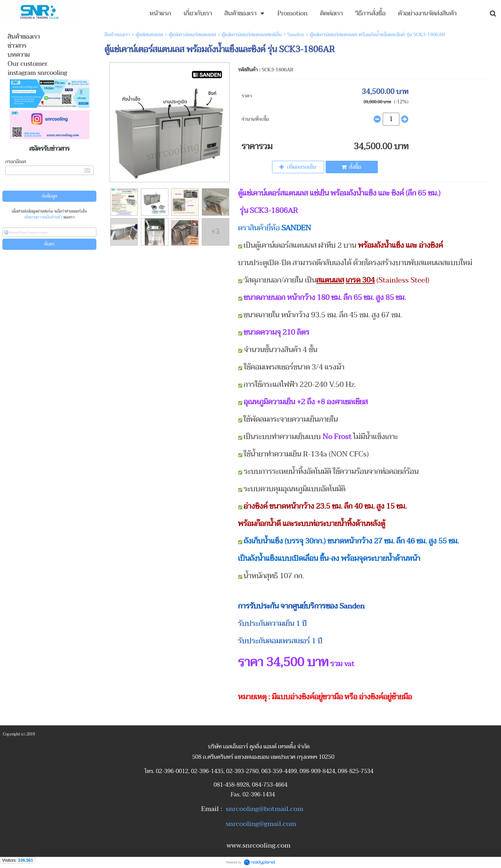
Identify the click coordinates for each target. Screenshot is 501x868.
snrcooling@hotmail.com (265, 809)
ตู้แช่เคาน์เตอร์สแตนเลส (192, 35)
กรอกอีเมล (16, 162)
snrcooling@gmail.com (261, 824)
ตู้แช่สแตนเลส (149, 35)
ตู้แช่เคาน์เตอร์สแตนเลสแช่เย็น (252, 35)
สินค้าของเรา (117, 35)
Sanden (296, 35)
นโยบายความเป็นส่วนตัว (43, 217)
